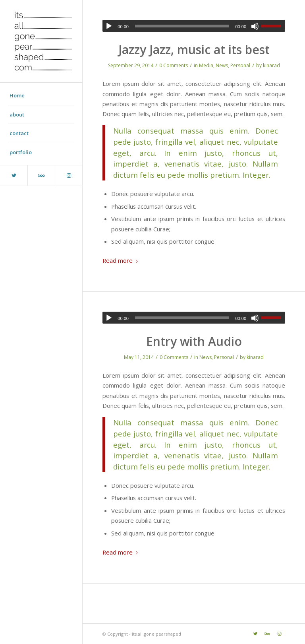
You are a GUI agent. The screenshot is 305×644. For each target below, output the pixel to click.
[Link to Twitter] (14, 176)
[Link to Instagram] (69, 176)
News (222, 65)
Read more (122, 260)
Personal (240, 65)
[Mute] (255, 26)
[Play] (109, 26)
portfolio (21, 152)
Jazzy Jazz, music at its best (194, 49)
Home (17, 95)
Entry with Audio (194, 341)
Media (206, 65)
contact (19, 133)
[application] (194, 26)
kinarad (271, 65)
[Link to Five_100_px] (41, 176)
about (17, 114)
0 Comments (174, 65)
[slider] (182, 26)
